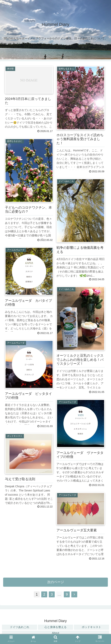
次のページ (56, 582)
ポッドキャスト (91, 627)
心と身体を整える (55, 627)
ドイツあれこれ (20, 627)
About (56, 633)
